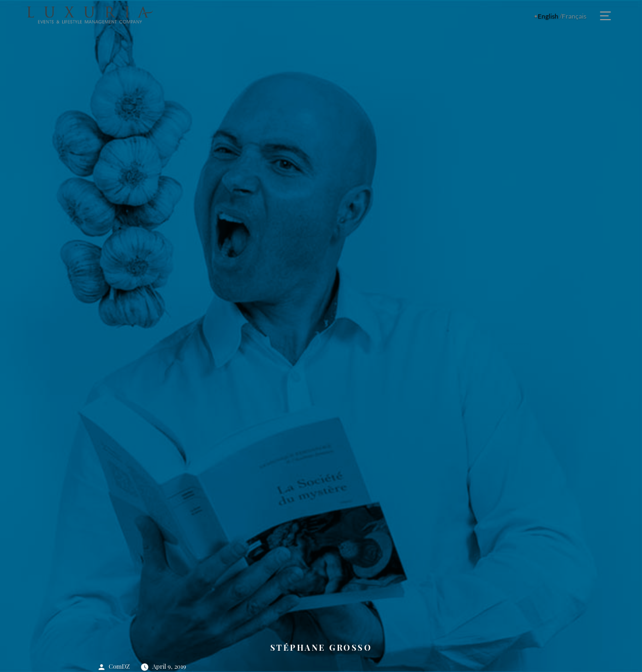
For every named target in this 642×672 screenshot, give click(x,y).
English (548, 16)
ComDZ (119, 666)
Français (574, 16)
